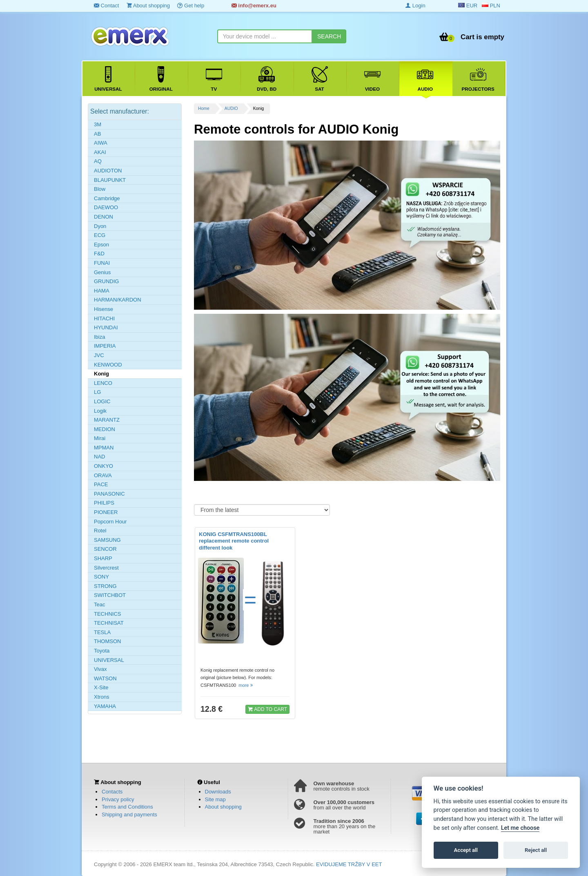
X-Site (101, 687)
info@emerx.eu (254, 6)
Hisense (104, 309)
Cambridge (107, 198)
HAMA (102, 291)
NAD (99, 457)
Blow (100, 189)
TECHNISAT (109, 623)
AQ (98, 161)
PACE (101, 484)
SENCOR (105, 549)
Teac (99, 604)
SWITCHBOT (110, 595)
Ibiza (99, 337)
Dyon (100, 226)
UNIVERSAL (109, 660)
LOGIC (102, 401)
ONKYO (104, 466)
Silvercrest (106, 568)
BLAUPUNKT (110, 180)
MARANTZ (107, 420)
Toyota (102, 651)
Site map (215, 799)
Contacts (112, 792)
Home (204, 108)
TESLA (102, 632)
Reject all (536, 850)
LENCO (103, 383)
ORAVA (103, 475)
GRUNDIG (106, 281)
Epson (101, 245)
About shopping (148, 6)
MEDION (105, 429)
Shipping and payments (129, 815)
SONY (101, 577)
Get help (191, 6)
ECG (100, 235)
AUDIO (231, 108)
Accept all (466, 850)
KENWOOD (108, 365)
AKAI (100, 152)
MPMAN (104, 448)
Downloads (218, 792)
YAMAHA (105, 706)
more (246, 685)
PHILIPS (104, 503)
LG (97, 392)
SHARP (103, 558)
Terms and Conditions (127, 807)
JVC (99, 355)
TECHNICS (107, 614)
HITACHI (104, 318)
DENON (104, 217)
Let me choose (520, 828)
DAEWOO (106, 207)
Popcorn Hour (110, 522)
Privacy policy (118, 799)
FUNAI (102, 263)
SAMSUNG (107, 540)
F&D (99, 254)
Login (415, 6)
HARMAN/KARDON (118, 300)
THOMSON (107, 641)
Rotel (100, 531)
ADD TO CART (267, 709)
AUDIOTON (108, 171)
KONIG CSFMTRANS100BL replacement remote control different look (234, 541)
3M (98, 124)
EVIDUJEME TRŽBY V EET (349, 864)
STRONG (105, 586)
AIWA (101, 143)
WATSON (105, 678)
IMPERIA (105, 346)
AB (97, 134)
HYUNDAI (106, 327)
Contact (106, 6)
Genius (102, 272)
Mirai (100, 438)
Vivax (100, 669)
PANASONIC (109, 494)
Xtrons (102, 697)
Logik (100, 411)
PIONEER (106, 512)
